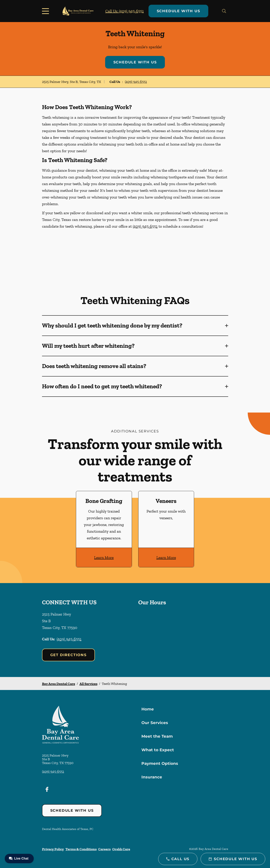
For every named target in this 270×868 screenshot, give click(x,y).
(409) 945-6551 (136, 82)
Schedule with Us (178, 11)
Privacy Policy (53, 849)
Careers (104, 849)
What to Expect (158, 750)
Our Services (155, 723)
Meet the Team (157, 736)
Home (148, 709)
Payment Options (160, 763)
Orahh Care (121, 849)
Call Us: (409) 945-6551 (125, 11)
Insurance (152, 777)
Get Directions (68, 655)
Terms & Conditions (81, 849)
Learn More (104, 557)
